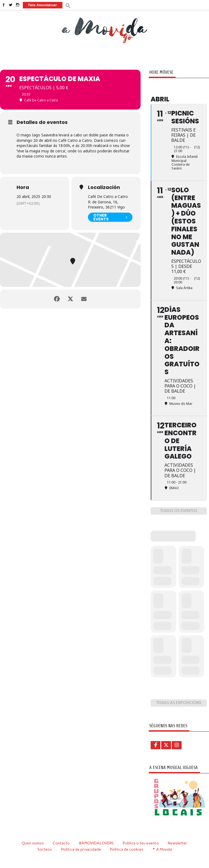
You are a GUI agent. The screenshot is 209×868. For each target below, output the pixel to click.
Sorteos (45, 849)
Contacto (61, 843)
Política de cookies (127, 849)
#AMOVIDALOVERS (96, 843)
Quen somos (33, 843)
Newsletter (178, 843)
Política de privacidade (81, 849)
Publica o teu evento (141, 843)
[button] (68, 5)
